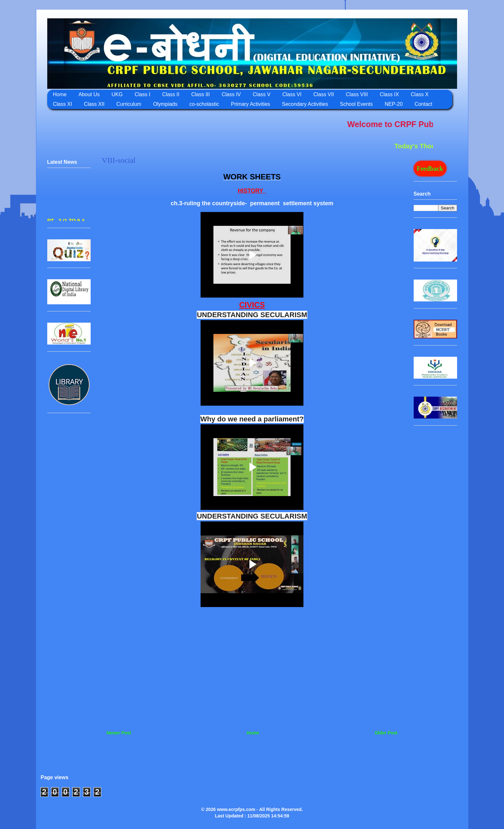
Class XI (63, 104)
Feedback (430, 169)
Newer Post (119, 733)
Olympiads (165, 104)
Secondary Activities (305, 104)
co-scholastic (204, 104)
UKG (117, 94)
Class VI (292, 94)
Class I (143, 94)
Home (60, 94)
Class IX (389, 94)
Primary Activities (251, 104)
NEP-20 (394, 104)
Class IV (231, 94)
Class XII (94, 104)
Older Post (386, 733)
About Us (89, 94)
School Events (356, 104)
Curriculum (129, 104)
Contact (423, 104)
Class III (201, 94)
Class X (420, 94)
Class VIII (357, 94)
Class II (171, 94)
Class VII (324, 94)
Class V (261, 94)
